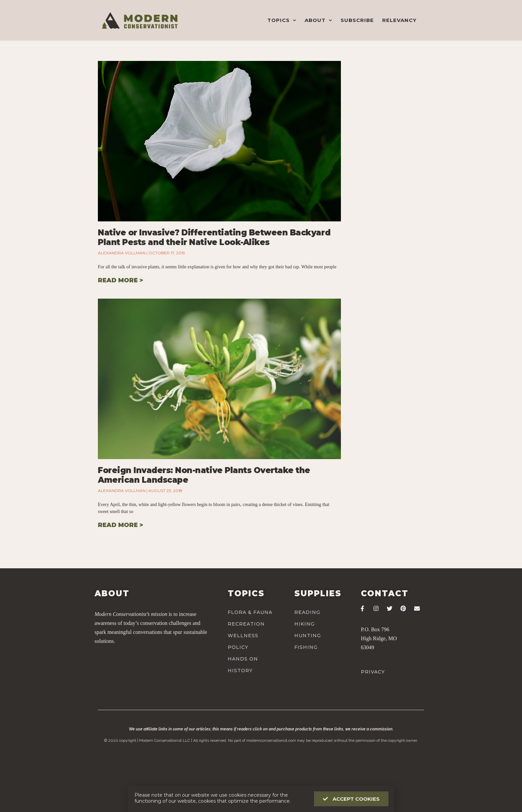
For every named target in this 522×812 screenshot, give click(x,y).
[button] (351, 799)
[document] (261, 406)
